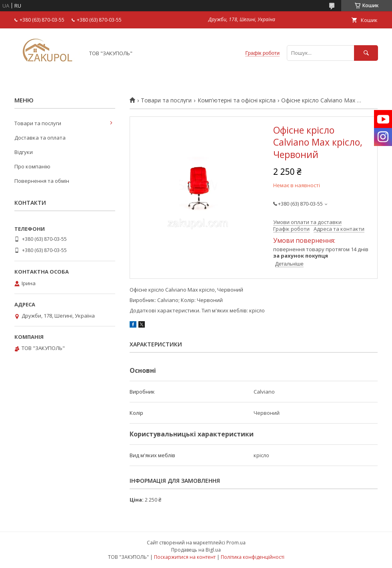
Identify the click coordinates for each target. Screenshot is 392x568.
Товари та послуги (166, 100)
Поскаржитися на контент (185, 557)
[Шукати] (366, 53)
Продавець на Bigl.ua (196, 550)
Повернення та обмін (42, 181)
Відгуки (24, 152)
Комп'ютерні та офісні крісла (237, 100)
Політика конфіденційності (253, 557)
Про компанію (32, 166)
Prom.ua (236, 543)
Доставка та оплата (40, 138)
